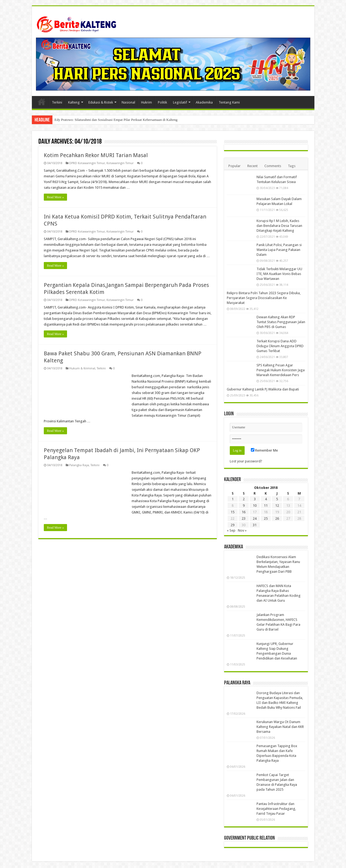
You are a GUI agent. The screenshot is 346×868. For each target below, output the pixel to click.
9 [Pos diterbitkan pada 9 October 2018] (244, 506)
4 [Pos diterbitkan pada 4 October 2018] (266, 499)
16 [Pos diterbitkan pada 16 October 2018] (244, 512)
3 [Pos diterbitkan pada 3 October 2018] (255, 499)
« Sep (231, 530)
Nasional (128, 102)
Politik (162, 102)
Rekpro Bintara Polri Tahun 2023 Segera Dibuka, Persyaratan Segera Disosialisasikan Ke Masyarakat (264, 298)
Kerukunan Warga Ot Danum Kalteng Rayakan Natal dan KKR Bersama (280, 727)
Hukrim (147, 102)
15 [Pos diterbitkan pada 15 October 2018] (232, 512)
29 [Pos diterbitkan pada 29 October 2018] (232, 525)
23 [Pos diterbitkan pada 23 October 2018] (244, 519)
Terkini (57, 102)
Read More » (56, 197)
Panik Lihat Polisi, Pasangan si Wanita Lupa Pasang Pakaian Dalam (279, 250)
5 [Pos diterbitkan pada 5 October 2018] (277, 499)
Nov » (242, 530)
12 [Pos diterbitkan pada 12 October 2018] (277, 506)
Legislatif (180, 102)
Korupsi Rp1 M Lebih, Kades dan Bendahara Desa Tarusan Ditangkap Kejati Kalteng (279, 226)
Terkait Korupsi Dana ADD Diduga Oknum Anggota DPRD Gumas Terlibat (280, 346)
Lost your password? (246, 461)
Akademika (204, 102)
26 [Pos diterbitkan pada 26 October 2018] (277, 519)
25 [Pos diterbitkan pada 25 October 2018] (266, 519)
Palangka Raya (79, 465)
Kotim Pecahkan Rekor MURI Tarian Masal (96, 155)
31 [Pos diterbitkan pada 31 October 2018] (255, 525)
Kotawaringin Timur (120, 163)
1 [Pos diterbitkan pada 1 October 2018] (233, 499)
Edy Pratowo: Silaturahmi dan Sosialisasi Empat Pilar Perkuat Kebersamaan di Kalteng (116, 120)
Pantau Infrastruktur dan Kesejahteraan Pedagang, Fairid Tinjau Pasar (276, 809)
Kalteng (74, 102)
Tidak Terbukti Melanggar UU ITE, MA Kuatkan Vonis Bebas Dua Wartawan (279, 274)
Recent (252, 166)
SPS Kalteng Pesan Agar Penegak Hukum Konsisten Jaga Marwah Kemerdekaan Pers (281, 370)
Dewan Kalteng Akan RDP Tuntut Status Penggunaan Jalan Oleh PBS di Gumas (281, 322)
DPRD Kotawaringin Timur (87, 163)
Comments (273, 166)
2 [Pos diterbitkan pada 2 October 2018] (244, 499)
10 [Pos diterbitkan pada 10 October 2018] (255, 506)
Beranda (42, 102)
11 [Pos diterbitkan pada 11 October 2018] (266, 506)
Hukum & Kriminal (82, 368)
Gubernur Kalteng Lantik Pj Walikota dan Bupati (263, 389)
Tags (292, 166)
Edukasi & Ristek (101, 102)
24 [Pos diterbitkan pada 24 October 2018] (255, 519)
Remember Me (264, 450)
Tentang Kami (229, 102)
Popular (234, 166)
